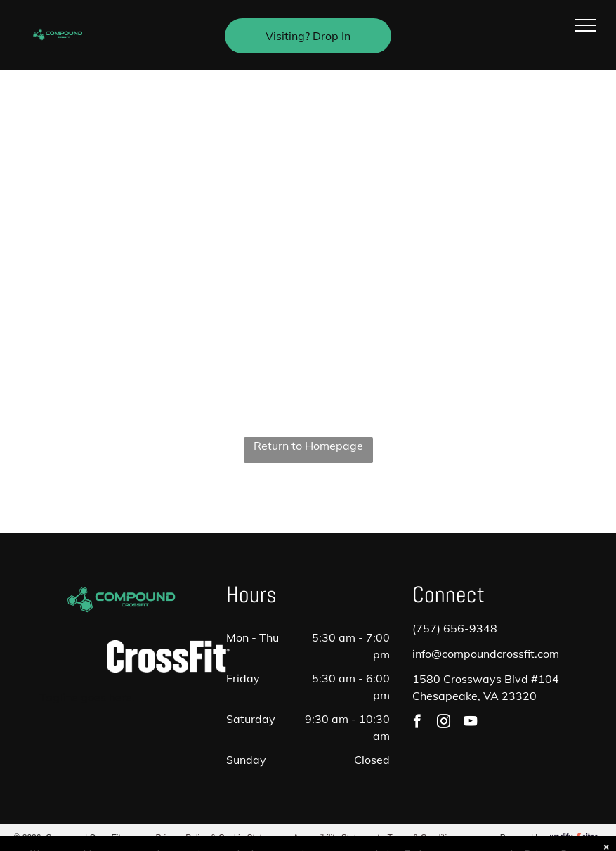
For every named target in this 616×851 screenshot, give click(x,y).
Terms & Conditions (424, 838)
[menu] (585, 25)
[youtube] (470, 723)
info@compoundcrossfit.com (486, 654)
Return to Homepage (308, 446)
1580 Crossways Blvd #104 (486, 679)
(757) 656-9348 (455, 628)
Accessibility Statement (336, 838)
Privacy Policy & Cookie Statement (221, 838)
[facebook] (417, 723)
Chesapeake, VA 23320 (474, 696)
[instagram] (444, 723)
